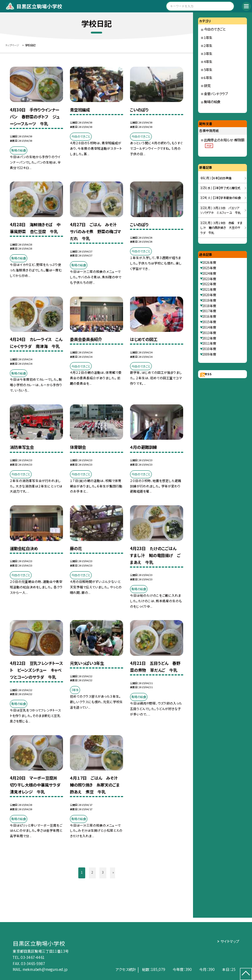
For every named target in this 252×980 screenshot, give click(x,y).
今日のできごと (215, 29)
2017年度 (209, 311)
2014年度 (209, 327)
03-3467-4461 (33, 957)
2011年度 (209, 343)
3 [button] (103, 872)
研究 (207, 86)
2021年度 (209, 289)
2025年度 (209, 268)
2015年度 (209, 322)
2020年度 (209, 295)
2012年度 (209, 338)
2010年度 (209, 349)
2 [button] (92, 872)
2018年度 (209, 306)
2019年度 (209, 300)
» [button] (113, 872)
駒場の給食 (212, 102)
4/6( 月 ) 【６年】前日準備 (216, 178)
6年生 (208, 78)
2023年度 (209, 279)
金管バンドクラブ (216, 94)
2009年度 (209, 354)
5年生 (208, 70)
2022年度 (209, 284)
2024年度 (209, 273)
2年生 (208, 46)
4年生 (208, 62)
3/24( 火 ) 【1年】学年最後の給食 (220, 198)
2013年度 (209, 333)
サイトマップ (230, 941)
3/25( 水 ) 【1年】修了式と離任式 (220, 188)
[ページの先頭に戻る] (246, 974)
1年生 (208, 38)
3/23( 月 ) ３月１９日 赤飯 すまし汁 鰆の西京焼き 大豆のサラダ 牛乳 (221, 228)
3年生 (208, 54)
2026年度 (209, 262)
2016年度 (209, 316)
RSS (208, 374)
